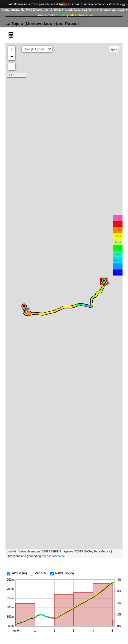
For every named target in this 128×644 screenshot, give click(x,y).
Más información (81, 15)
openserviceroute (53, 556)
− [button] (12, 57)
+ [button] (12, 49)
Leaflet (11, 551)
